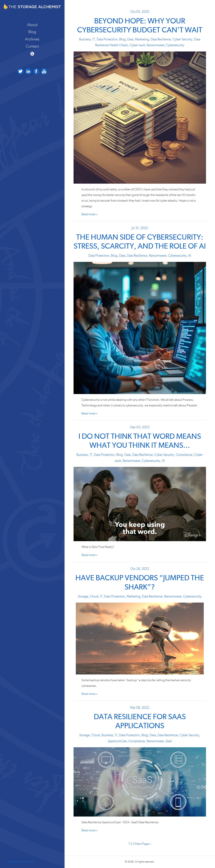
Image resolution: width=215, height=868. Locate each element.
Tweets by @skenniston (21, 862)
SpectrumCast (117, 741)
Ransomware (155, 45)
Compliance (184, 455)
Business (85, 39)
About (32, 25)
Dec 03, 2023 (140, 427)
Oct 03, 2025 (140, 12)
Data (130, 39)
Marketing (142, 39)
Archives (32, 39)
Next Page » (143, 844)
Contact (32, 46)
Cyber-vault (137, 45)
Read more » (89, 214)
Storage (83, 597)
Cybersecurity (175, 45)
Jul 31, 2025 (140, 228)
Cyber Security (182, 39)
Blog (32, 32)
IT (94, 39)
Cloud (94, 597)
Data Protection (107, 39)
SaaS (169, 741)
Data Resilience (161, 39)
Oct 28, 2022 (140, 569)
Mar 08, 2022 (140, 708)
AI (190, 256)
